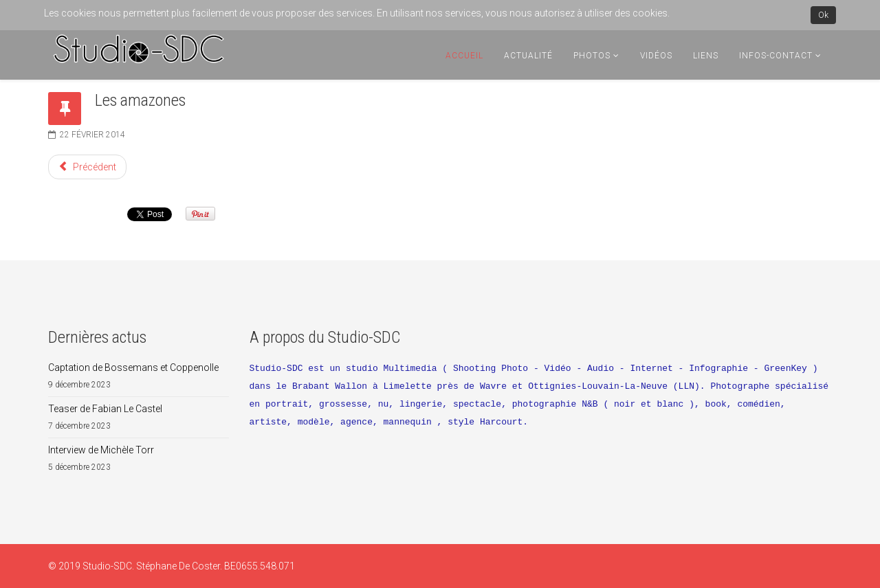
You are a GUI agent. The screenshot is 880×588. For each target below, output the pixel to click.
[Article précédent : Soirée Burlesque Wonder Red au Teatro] (87, 167)
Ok (823, 15)
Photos (592, 56)
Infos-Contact (776, 56)
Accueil (464, 56)
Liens (706, 56)
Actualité (528, 56)
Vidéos (656, 56)
